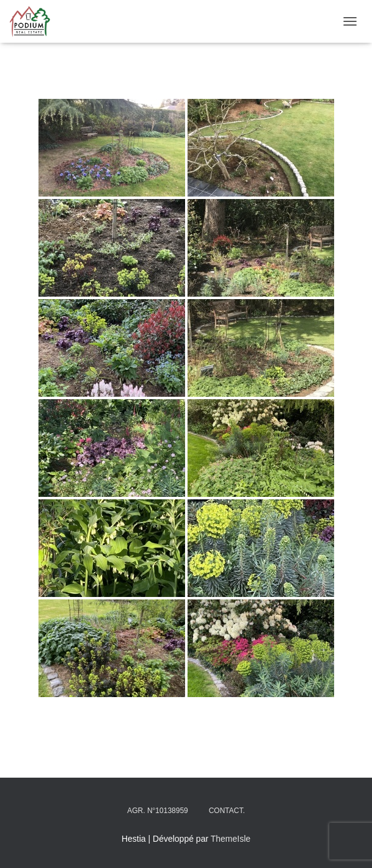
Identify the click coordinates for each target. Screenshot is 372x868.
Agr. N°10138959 (158, 811)
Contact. (227, 811)
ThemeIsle (231, 839)
